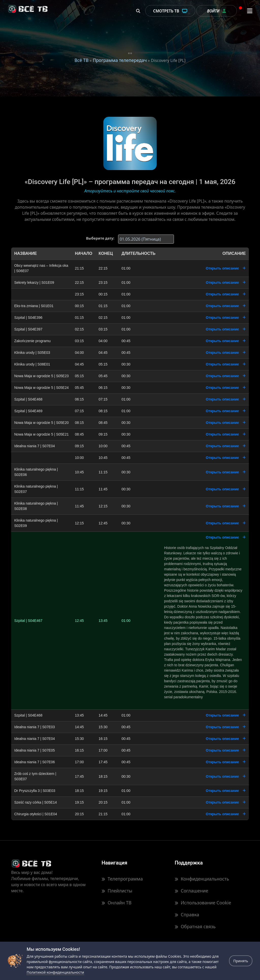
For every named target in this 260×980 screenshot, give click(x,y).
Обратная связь (195, 927)
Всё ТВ (81, 60)
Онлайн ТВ (117, 903)
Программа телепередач (120, 60)
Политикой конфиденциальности (55, 972)
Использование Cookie (203, 903)
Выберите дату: (100, 238)
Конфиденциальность (202, 879)
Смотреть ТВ (170, 11)
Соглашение (191, 891)
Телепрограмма (122, 879)
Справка (187, 915)
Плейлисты (117, 891)
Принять (241, 961)
